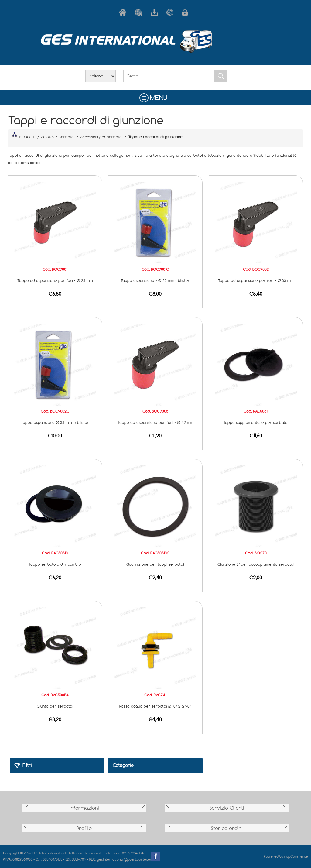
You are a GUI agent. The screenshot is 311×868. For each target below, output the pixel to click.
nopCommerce (296, 856)
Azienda (140, 12)
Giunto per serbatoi (55, 706)
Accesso (187, 12)
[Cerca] (169, 76)
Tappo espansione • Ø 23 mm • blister (155, 280)
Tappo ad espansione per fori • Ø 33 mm (256, 280)
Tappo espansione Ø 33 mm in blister (55, 422)
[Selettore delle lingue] (101, 76)
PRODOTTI (24, 136)
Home (124, 12)
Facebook (155, 856)
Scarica (155, 12)
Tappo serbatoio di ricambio (55, 564)
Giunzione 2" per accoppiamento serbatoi (256, 564)
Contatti (171, 12)
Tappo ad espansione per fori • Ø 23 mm (55, 280)
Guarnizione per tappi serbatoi (155, 564)
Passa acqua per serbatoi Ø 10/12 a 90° (155, 706)
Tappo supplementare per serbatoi (256, 422)
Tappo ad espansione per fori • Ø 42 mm (155, 422)
